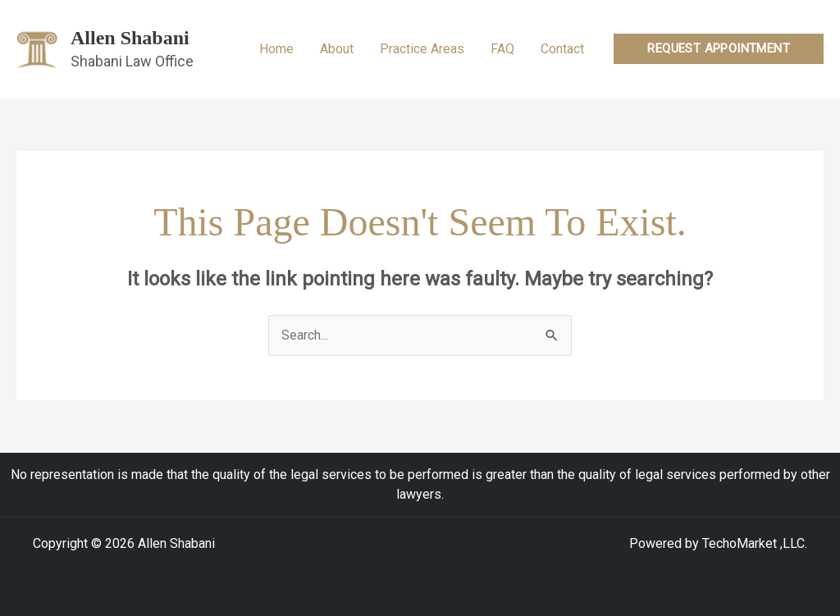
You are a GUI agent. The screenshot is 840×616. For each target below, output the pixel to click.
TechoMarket (740, 543)
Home (276, 49)
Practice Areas (422, 49)
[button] (719, 49)
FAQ (502, 49)
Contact (562, 49)
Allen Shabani (130, 38)
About (337, 49)
